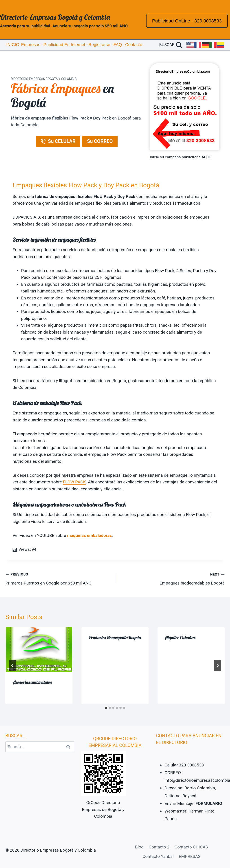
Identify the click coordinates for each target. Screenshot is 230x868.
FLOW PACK (74, 482)
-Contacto (133, 45)
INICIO (13, 45)
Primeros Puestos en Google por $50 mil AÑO (58, 578)
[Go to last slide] (13, 666)
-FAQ (117, 45)
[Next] (217, 666)
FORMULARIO (209, 803)
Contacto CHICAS (191, 847)
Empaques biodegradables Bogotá (172, 578)
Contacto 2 (159, 847)
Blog (139, 847)
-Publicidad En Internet (64, 45)
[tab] (106, 708)
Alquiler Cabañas (180, 638)
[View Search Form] (171, 45)
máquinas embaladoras (89, 535)
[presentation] (39, 650)
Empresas (31, 45)
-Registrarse (99, 45)
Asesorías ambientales (32, 682)
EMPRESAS (190, 856)
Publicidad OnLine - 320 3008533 (187, 21)
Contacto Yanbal (158, 856)
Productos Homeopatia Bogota (115, 638)
